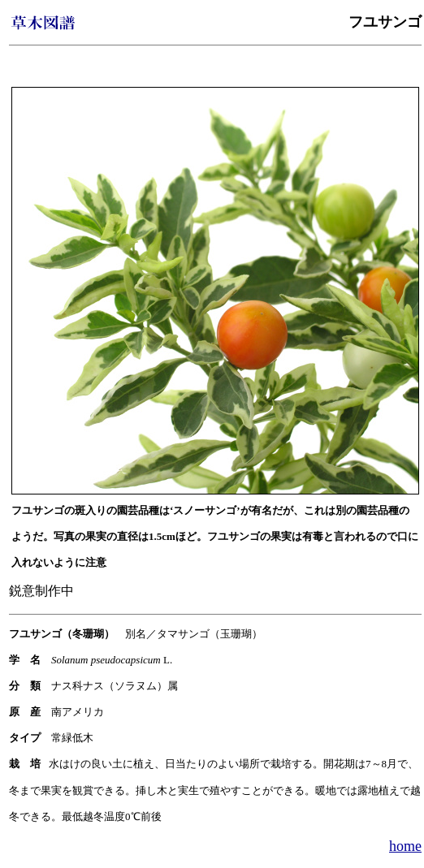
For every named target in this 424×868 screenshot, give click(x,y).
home (405, 846)
